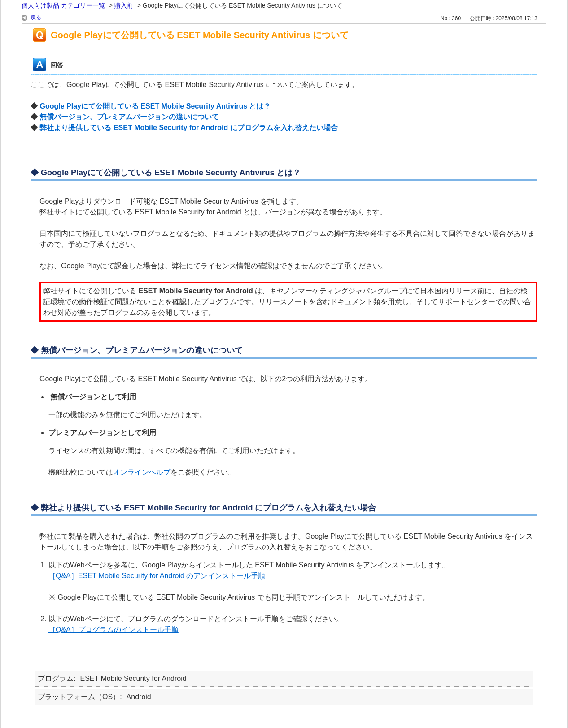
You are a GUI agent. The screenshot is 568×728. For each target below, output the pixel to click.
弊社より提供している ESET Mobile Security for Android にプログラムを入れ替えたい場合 (188, 128)
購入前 (124, 5)
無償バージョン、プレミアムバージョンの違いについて (129, 117)
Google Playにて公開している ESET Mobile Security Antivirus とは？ (155, 106)
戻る (36, 17)
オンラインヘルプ (142, 472)
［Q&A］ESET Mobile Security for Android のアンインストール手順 (157, 576)
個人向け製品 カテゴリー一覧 (63, 5)
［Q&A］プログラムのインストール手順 (114, 630)
